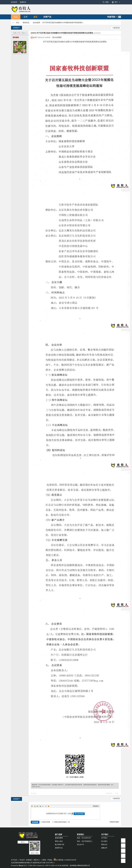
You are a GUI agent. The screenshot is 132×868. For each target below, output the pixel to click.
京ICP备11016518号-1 (47, 863)
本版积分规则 (114, 822)
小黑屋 (44, 860)
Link (40, 806)
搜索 (107, 2)
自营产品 (47, 17)
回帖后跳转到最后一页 (61, 822)
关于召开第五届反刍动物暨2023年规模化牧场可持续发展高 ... (63, 23)
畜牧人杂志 (59, 841)
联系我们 (81, 834)
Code (46, 806)
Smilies (49, 806)
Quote (43, 806)
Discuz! (21, 866)
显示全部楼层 (57, 37)
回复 (35, 794)
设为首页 (14, 2)
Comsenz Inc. (41, 866)
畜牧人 (13, 23)
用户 (116, 2)
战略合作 (104, 848)
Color (35, 806)
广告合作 (22, 860)
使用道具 (109, 793)
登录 (65, 814)
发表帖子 (16, 28)
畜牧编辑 (16, 37)
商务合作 (104, 845)
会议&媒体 (36, 23)
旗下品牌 (59, 834)
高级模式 (96, 806)
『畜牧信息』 (26, 23)
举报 (117, 793)
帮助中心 (37, 860)
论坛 (16, 17)
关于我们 (105, 834)
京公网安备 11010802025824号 (65, 860)
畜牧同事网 (59, 838)
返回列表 (117, 28)
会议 (35, 17)
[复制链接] (97, 33)
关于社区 (14, 860)
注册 (69, 814)
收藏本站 (23, 2)
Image (38, 806)
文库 (26, 17)
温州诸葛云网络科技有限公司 (80, 866)
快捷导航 (111, 17)
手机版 (50, 860)
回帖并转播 (45, 822)
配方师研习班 (60, 845)
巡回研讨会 (59, 848)
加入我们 (104, 841)
